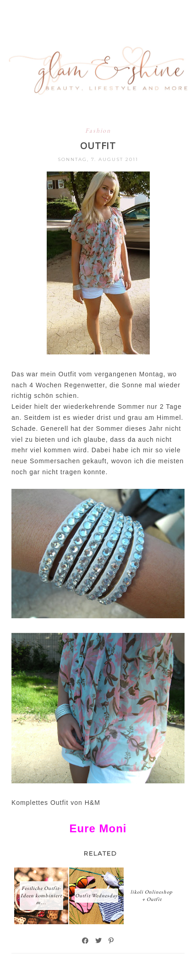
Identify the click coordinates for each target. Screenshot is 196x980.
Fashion (98, 130)
